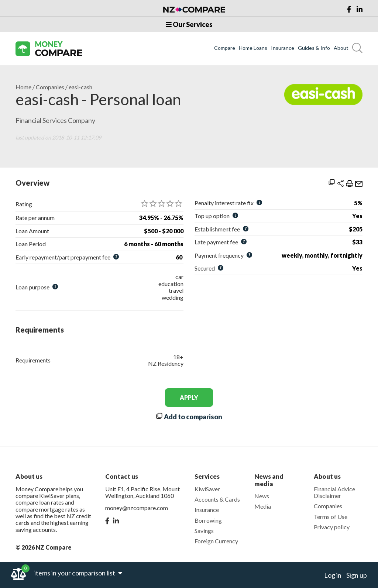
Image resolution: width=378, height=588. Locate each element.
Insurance (283, 48)
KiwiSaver (207, 489)
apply (189, 397)
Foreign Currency (216, 541)
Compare (225, 48)
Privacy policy (332, 527)
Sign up (357, 575)
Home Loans (253, 48)
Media (263, 506)
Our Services (189, 24)
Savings (204, 531)
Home (23, 87)
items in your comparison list (78, 573)
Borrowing (208, 520)
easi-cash (80, 87)
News (262, 496)
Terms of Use (331, 517)
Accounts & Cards (217, 499)
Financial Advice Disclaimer (334, 492)
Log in (333, 575)
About (341, 48)
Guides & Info (314, 48)
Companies (50, 87)
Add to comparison (189, 417)
